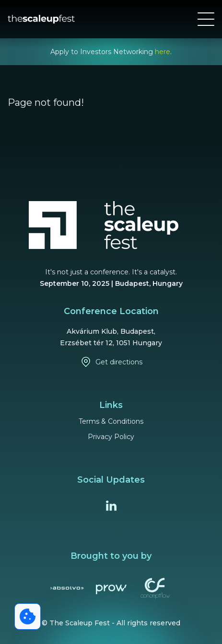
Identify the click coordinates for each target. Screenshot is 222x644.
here (163, 52)
